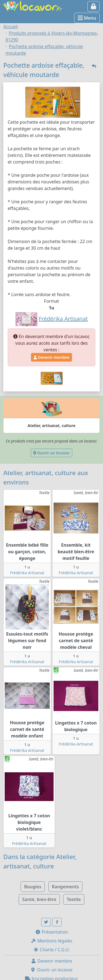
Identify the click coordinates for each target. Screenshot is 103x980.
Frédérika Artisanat (27, 573)
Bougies (33, 887)
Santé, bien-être (39, 899)
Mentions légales (52, 941)
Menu (87, 18)
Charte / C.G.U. (52, 950)
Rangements (66, 887)
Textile (74, 899)
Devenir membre (51, 357)
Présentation (52, 932)
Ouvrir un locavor (51, 453)
